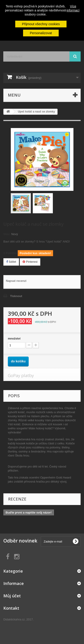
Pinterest (30, 262)
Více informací (73, 8)
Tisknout (16, 296)
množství (14, 339)
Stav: (7, 234)
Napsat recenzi (16, 281)
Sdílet (11, 262)
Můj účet (12, 596)
